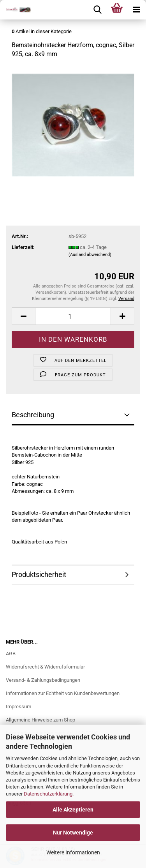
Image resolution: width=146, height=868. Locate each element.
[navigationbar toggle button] (136, 10)
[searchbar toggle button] (97, 10)
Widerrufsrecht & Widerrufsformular (45, 667)
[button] (23, 316)
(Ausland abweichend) (90, 255)
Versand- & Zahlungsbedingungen (43, 680)
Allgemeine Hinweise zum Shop (40, 720)
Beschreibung (33, 415)
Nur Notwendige (73, 833)
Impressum (18, 707)
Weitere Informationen (73, 852)
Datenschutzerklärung (48, 794)
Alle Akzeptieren (73, 810)
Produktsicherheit (39, 574)
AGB (11, 654)
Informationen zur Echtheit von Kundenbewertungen (63, 693)
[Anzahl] (73, 316)
